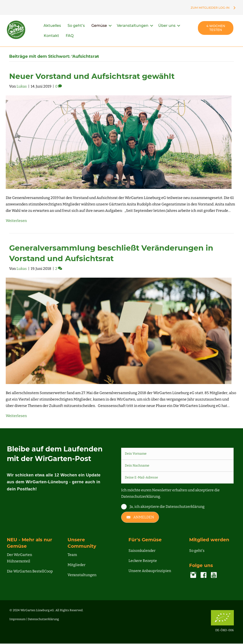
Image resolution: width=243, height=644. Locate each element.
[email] (177, 478)
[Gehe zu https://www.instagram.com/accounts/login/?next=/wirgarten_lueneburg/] (193, 576)
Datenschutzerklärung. (141, 497)
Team (72, 555)
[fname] (177, 454)
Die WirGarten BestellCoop (30, 572)
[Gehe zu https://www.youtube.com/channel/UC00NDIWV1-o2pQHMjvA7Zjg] (214, 576)
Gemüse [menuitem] (99, 26)
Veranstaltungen (82, 576)
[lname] (177, 466)
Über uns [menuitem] (167, 26)
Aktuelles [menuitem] (52, 26)
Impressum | (19, 620)
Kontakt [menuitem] (51, 36)
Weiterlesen (16, 221)
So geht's (197, 551)
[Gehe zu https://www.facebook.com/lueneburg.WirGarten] (203, 576)
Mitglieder (76, 565)
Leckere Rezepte (143, 561)
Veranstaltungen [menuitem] (133, 26)
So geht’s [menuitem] (76, 26)
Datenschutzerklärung (43, 620)
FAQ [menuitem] (70, 36)
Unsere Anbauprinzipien (150, 571)
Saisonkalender (142, 551)
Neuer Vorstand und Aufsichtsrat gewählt (92, 77)
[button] (110, 26)
